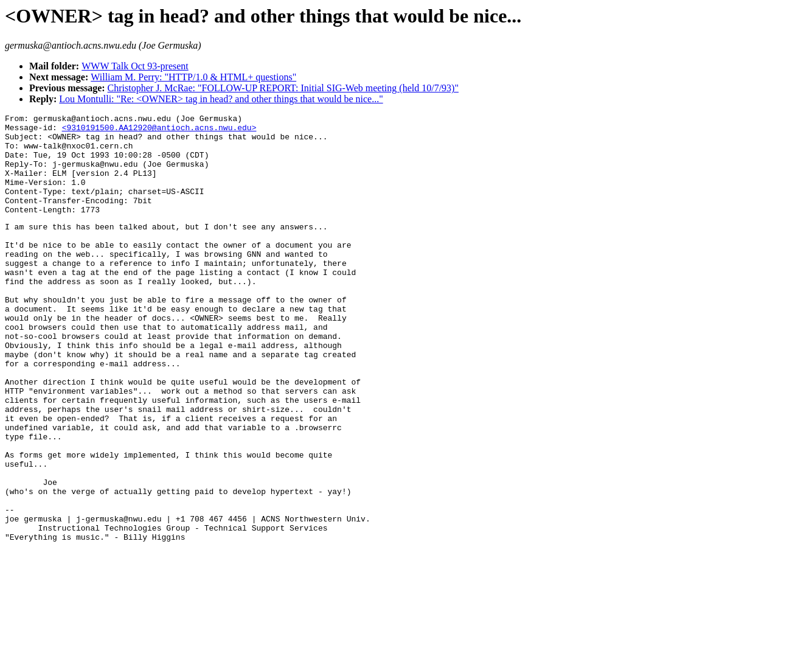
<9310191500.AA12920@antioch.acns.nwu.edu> (159, 131)
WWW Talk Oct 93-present (135, 66)
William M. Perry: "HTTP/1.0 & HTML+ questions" (193, 77)
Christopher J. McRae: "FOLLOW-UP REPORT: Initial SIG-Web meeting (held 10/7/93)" (283, 88)
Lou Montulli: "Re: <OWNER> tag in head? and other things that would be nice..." (221, 99)
